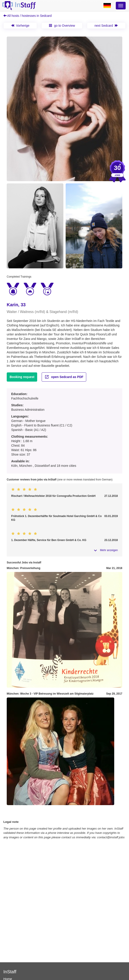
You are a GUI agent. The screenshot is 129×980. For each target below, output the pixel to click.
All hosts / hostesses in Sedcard (28, 16)
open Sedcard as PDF (64, 377)
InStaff (10, 972)
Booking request (22, 377)
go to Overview (62, 26)
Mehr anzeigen (109, 550)
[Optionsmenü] (121, 6)
